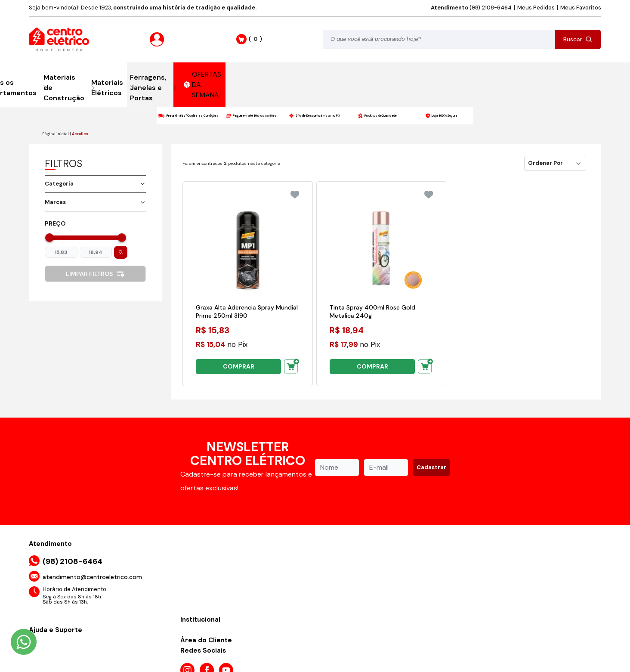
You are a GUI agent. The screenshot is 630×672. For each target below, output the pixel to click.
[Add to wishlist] (295, 195)
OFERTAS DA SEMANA (203, 85)
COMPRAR (239, 366)
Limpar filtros (95, 274)
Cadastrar (431, 467)
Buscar (578, 39)
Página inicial (56, 134)
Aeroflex (80, 134)
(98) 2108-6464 (471, 8)
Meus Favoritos (581, 8)
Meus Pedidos (536, 8)
